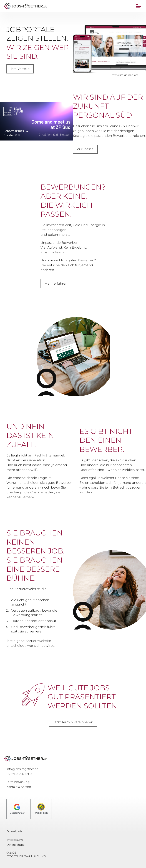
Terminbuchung (18, 782)
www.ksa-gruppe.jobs (125, 75)
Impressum (15, 840)
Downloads (14, 831)
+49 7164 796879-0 (19, 774)
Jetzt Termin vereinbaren (73, 722)
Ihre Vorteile (20, 69)
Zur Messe (85, 149)
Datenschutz (15, 845)
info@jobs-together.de (22, 769)
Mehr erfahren (56, 284)
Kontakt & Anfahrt (19, 787)
